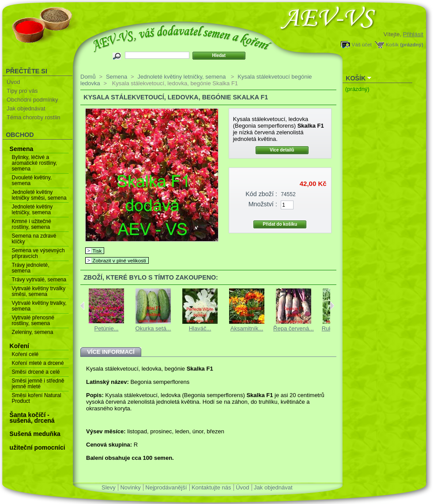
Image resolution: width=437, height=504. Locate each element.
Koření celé (25, 354)
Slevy (109, 487)
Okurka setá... (153, 328)
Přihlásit (413, 34)
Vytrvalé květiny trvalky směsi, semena (39, 291)
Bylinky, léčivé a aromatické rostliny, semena (34, 163)
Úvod (13, 82)
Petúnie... (107, 328)
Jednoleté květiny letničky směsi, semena (39, 195)
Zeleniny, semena (33, 332)
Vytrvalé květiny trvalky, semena (39, 306)
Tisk (97, 251)
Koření (19, 346)
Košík (392, 44)
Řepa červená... (294, 328)
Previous (82, 306)
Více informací (111, 352)
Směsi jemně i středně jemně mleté (38, 384)
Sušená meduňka (35, 434)
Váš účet (362, 44)
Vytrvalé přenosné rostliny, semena (33, 320)
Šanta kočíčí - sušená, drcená (32, 418)
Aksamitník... (247, 328)
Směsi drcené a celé (36, 372)
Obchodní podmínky (32, 100)
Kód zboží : (261, 194)
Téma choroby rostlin (33, 117)
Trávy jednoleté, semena (31, 268)
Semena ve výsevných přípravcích (38, 253)
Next (332, 306)
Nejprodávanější (166, 487)
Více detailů (282, 150)
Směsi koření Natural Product (37, 398)
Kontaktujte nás (211, 487)
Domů (88, 77)
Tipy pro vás (22, 91)
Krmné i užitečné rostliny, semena (32, 224)
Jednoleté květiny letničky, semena (32, 210)
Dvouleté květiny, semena (32, 180)
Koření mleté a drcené (38, 363)
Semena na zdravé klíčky (34, 239)
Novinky (130, 487)
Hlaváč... (200, 328)
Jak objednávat (26, 108)
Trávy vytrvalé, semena (39, 280)
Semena (22, 149)
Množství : (263, 204)
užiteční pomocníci (38, 447)
